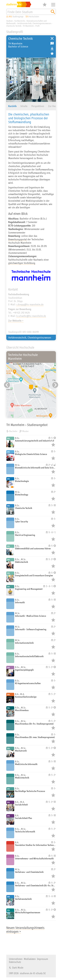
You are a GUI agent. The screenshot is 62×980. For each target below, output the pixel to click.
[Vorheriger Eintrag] (7, 385)
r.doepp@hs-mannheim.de (30, 304)
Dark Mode (17, 968)
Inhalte (24, 106)
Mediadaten (30, 959)
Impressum (42, 959)
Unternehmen (16, 959)
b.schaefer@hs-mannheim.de (31, 316)
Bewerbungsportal (18, 239)
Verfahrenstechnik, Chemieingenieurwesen (30, 337)
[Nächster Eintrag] (55, 385)
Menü (53, 5)
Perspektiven (38, 106)
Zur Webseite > (16, 321)
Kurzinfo (12, 106)
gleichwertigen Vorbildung (22, 263)
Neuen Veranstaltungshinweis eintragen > (25, 930)
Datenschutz (15, 962)
